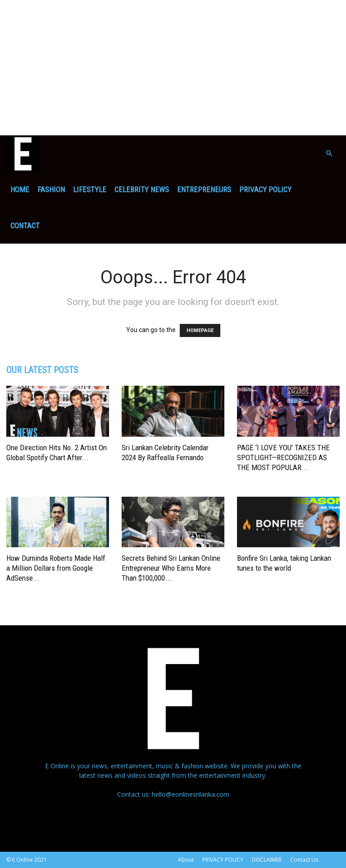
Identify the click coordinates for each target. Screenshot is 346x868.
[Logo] (23, 154)
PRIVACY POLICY (265, 189)
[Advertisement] (173, 68)
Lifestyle (90, 189)
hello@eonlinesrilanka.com (191, 794)
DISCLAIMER (267, 860)
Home (20, 189)
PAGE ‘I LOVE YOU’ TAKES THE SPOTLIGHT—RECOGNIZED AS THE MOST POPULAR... (283, 457)
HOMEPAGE (200, 330)
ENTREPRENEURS (204, 189)
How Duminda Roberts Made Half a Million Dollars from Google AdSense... (56, 568)
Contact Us (304, 860)
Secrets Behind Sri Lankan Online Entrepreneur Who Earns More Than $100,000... (171, 568)
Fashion (51, 189)
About (186, 860)
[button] (329, 154)
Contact (25, 226)
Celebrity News (142, 189)
